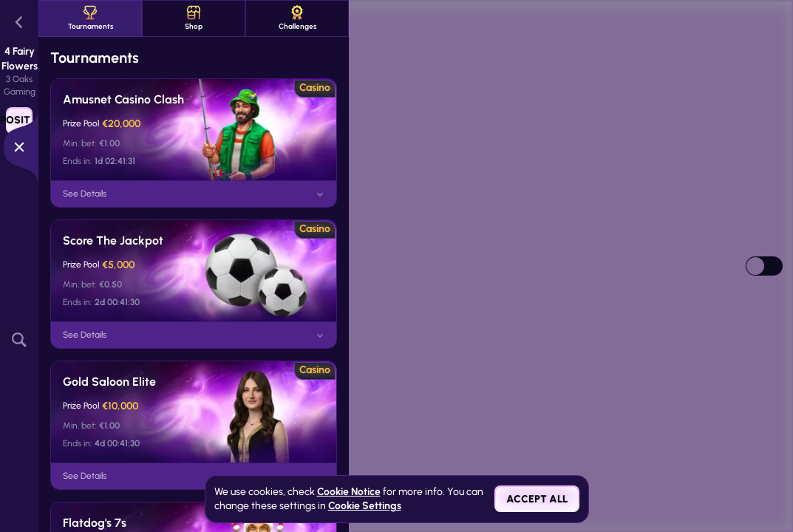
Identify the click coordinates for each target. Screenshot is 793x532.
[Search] (19, 340)
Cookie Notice (349, 492)
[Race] (19, 147)
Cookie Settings (365, 506)
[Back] (19, 22)
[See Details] (320, 194)
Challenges (297, 18)
